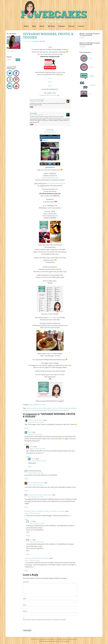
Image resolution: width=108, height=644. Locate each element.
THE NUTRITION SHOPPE (55, 411)
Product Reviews (92, 76)
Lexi (31, 521)
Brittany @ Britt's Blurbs (36, 420)
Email (24, 605)
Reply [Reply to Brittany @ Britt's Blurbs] (26, 428)
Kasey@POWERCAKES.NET (50, 178)
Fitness (71, 26)
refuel (34, 411)
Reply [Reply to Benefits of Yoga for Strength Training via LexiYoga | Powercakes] (26, 519)
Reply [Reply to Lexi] (28, 536)
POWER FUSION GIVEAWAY (48, 95)
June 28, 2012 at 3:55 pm (39, 461)
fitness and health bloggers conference (46, 408)
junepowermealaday (70, 408)
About (42, 26)
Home (26, 26)
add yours (42, 41)
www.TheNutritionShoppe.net (56, 184)
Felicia (30, 432)
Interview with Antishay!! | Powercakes (37, 558)
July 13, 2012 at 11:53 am (32, 561)
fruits (61, 408)
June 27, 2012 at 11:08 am (36, 422)
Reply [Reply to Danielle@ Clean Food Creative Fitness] (26, 507)
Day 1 (50, 78)
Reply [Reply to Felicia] (26, 444)
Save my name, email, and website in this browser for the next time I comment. (45, 620)
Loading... (83, 37)
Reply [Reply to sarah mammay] (26, 479)
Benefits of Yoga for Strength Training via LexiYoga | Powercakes (45, 511)
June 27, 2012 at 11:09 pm (36, 485)
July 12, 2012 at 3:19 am (37, 542)
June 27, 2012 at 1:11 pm (35, 434)
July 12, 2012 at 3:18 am (37, 524)
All (90, 94)
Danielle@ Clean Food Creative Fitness (40, 495)
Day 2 (50, 82)
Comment (26, 582)
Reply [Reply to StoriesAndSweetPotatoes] (26, 491)
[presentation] (36, 625)
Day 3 (50, 86)
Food (91, 58)
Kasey (32, 447)
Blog (34, 26)
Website (25, 611)
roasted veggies (41, 411)
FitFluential (30, 408)
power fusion (27, 411)
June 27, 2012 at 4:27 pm (36, 473)
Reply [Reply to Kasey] (28, 457)
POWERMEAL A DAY (39, 405)
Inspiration (93, 85)
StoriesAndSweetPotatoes (36, 483)
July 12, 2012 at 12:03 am (32, 514)
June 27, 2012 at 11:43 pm (37, 449)
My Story (51, 26)
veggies (66, 411)
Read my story (10, 51)
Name (25, 599)
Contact (81, 26)
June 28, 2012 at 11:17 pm (36, 497)
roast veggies (53, 318)
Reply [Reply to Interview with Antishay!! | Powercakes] (26, 571)
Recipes (62, 26)
